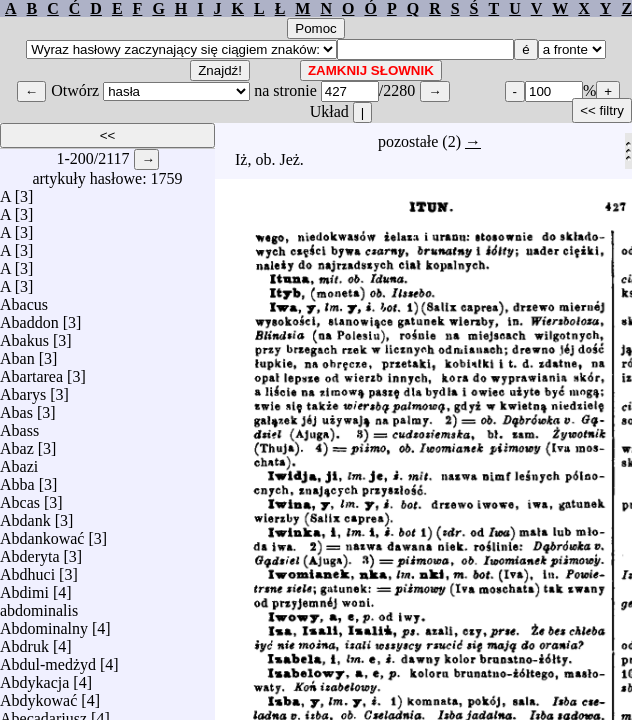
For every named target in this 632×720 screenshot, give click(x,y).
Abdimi (24, 587)
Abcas (20, 497)
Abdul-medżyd (48, 659)
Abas (16, 407)
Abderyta (30, 551)
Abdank (25, 515)
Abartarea (31, 371)
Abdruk (24, 641)
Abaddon (29, 317)
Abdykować (38, 695)
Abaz (17, 443)
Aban (17, 353)
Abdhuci (27, 569)
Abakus (24, 335)
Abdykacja (34, 677)
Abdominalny (44, 623)
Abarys (23, 389)
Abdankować (42, 533)
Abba (17, 479)
